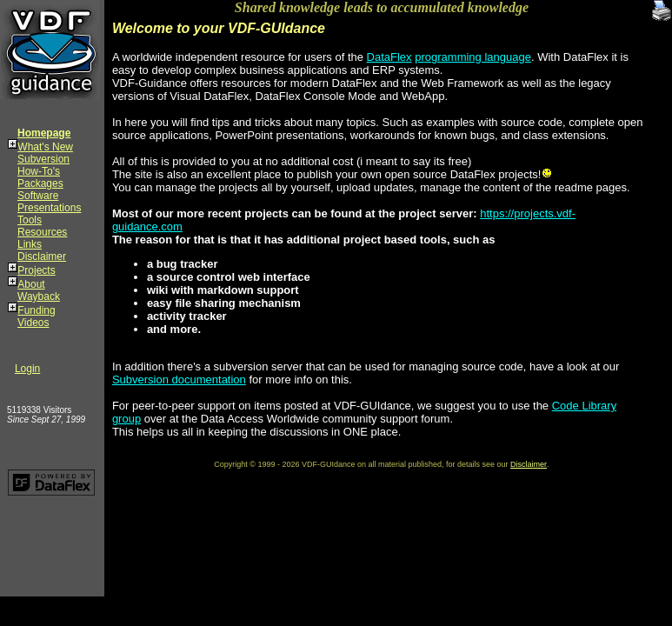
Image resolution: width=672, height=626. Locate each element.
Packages (40, 183)
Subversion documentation (179, 380)
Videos (33, 323)
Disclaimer (42, 256)
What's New (45, 147)
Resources (42, 232)
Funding (36, 310)
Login (27, 369)
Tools (30, 220)
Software (38, 196)
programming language (473, 57)
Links (30, 244)
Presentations (49, 208)
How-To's (39, 171)
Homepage (44, 133)
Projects (36, 270)
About (31, 284)
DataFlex (389, 57)
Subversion (43, 159)
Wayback (39, 296)
